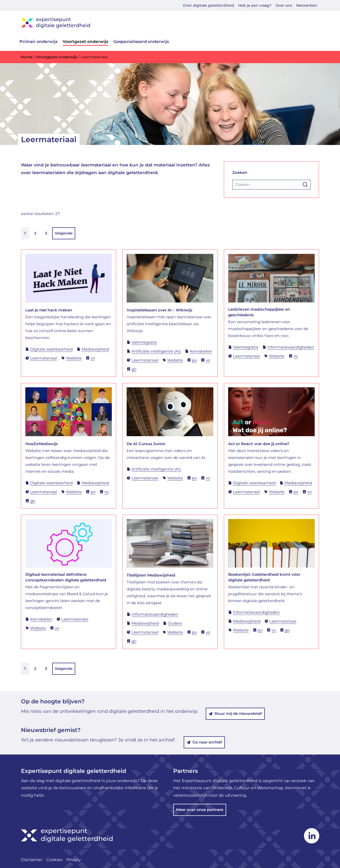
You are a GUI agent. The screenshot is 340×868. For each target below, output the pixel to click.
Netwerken (307, 5)
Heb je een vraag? (255, 5)
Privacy (74, 860)
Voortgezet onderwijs (85, 42)
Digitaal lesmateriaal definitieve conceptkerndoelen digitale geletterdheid (66, 577)
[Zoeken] (272, 185)
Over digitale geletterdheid (209, 5)
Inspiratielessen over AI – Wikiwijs (160, 310)
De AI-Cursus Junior (146, 444)
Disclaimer (32, 860)
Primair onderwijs (39, 42)
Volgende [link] (64, 233)
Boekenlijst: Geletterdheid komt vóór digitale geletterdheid (264, 577)
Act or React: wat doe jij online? (259, 444)
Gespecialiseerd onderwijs (141, 42)
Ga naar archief (204, 742)
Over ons (284, 5)
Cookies (54, 860)
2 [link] (36, 233)
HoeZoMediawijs (42, 444)
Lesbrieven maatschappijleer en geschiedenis (259, 312)
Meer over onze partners (200, 810)
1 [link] (25, 233)
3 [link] (46, 233)
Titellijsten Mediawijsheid (151, 575)
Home (26, 57)
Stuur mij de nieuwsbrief (235, 713)
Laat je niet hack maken (49, 310)
